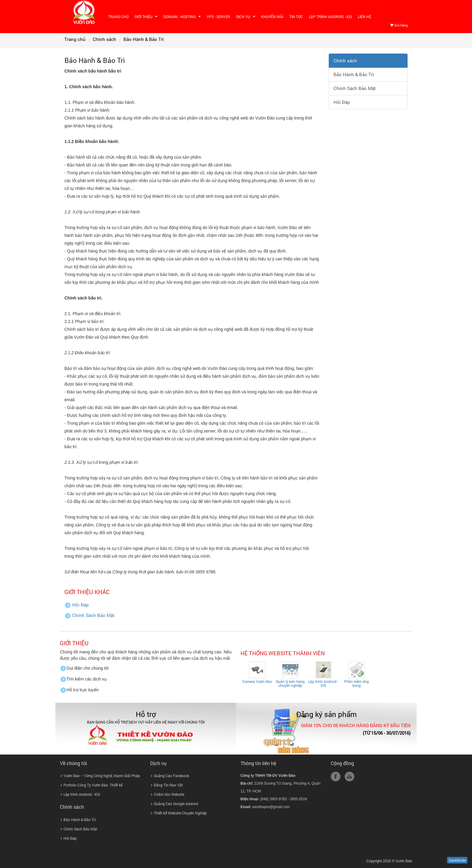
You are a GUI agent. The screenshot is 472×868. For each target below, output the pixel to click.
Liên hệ (365, 17)
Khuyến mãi (272, 17)
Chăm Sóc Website (169, 794)
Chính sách (345, 61)
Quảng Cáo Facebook (171, 776)
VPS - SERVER (218, 17)
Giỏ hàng (399, 25)
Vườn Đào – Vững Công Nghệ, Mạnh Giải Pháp (102, 776)
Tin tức (296, 17)
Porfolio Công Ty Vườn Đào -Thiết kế (93, 785)
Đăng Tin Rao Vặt (168, 785)
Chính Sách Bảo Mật (93, 615)
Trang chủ (118, 17)
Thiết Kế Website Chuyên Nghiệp (180, 813)
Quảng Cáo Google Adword (176, 804)
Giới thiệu (147, 18)
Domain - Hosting (183, 18)
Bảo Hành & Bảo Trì (354, 74)
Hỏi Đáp (81, 605)
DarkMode (457, 860)
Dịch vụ (246, 18)
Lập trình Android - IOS (330, 17)
